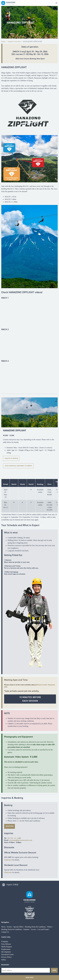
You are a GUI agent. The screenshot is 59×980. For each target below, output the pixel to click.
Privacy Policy (6, 929)
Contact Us (5, 904)
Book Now (29, 978)
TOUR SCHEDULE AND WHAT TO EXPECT (18, 466)
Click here (8, 860)
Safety (4, 931)
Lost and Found (43, 901)
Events (9, 898)
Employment (6, 921)
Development (6, 924)
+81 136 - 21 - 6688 (14, 838)
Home (3, 41)
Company (5, 913)
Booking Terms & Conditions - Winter (39, 898)
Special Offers (18, 898)
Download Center (7, 926)
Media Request (7, 918)
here (18, 821)
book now (10, 826)
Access (33, 901)
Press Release (6, 916)
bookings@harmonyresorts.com (21, 840)
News (3, 898)
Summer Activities (14, 41)
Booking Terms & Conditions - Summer (15, 901)
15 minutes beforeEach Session (30, 699)
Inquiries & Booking (11, 458)
